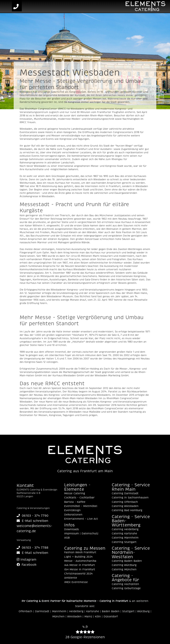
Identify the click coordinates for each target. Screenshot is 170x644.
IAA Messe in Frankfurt (80, 565)
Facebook (27, 565)
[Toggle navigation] (7, 7)
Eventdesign (72, 510)
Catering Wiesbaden (125, 506)
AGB (67, 538)
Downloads (72, 529)
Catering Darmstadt (125, 493)
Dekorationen (73, 515)
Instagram (26, 560)
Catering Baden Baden (127, 561)
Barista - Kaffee (75, 502)
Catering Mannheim (125, 538)
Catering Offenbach (125, 502)
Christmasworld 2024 (78, 574)
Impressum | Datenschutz (81, 534)
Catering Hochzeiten (125, 584)
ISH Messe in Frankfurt (80, 570)
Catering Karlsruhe (124, 534)
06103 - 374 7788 (32, 548)
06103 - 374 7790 (32, 516)
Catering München (124, 570)
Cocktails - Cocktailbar (79, 498)
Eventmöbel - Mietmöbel (81, 506)
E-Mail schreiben (32, 521)
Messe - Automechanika (80, 561)
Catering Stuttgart (124, 542)
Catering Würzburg (124, 565)
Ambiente (71, 578)
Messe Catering (75, 493)
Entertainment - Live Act (81, 519)
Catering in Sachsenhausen (130, 498)
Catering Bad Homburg (127, 510)
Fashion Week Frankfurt (80, 552)
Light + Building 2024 (78, 557)
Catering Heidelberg (125, 529)
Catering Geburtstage (126, 588)
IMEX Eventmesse (76, 582)
